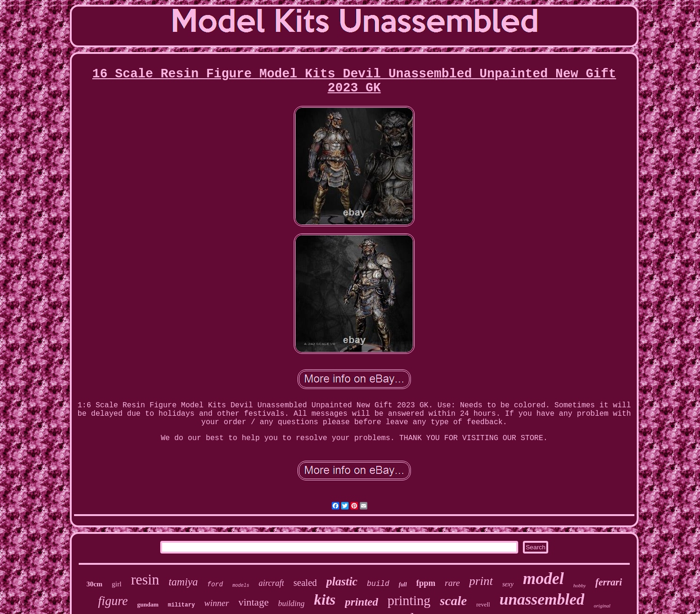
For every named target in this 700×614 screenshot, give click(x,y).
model (543, 579)
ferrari (608, 582)
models (241, 586)
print (481, 581)
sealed (305, 583)
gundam (148, 604)
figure (113, 601)
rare (452, 583)
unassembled (542, 599)
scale (454, 601)
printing (409, 600)
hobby (580, 585)
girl (117, 584)
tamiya (183, 582)
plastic (342, 581)
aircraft (271, 583)
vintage (254, 602)
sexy (508, 584)
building (291, 603)
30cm (94, 584)
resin (145, 580)
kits (325, 599)
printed (361, 602)
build (378, 584)
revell (483, 604)
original (602, 606)
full (403, 584)
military (181, 605)
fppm (426, 583)
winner (217, 603)
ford (215, 584)
